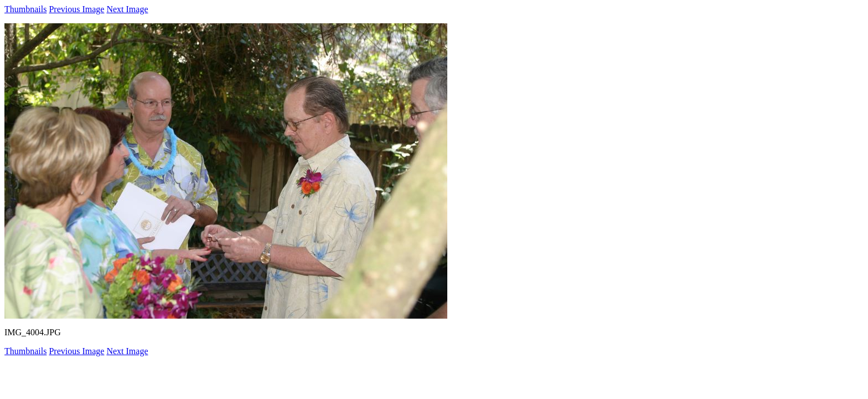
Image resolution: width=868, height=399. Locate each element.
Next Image (127, 9)
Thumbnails (25, 9)
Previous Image (76, 9)
